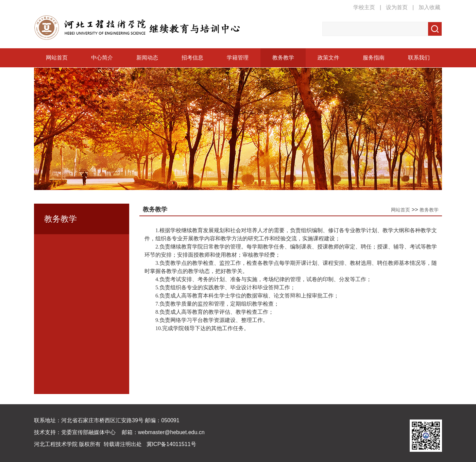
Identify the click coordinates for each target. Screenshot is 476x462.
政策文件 (328, 58)
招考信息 (192, 58)
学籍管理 (238, 58)
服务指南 (374, 58)
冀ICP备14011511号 (171, 444)
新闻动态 (147, 58)
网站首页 (57, 58)
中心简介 (102, 58)
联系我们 (419, 58)
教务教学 (283, 58)
